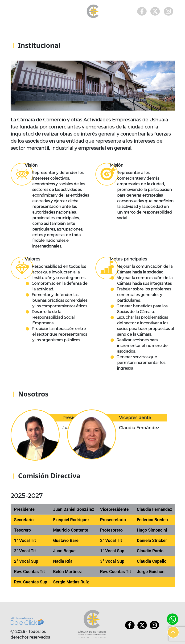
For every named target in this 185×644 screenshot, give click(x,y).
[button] (173, 632)
